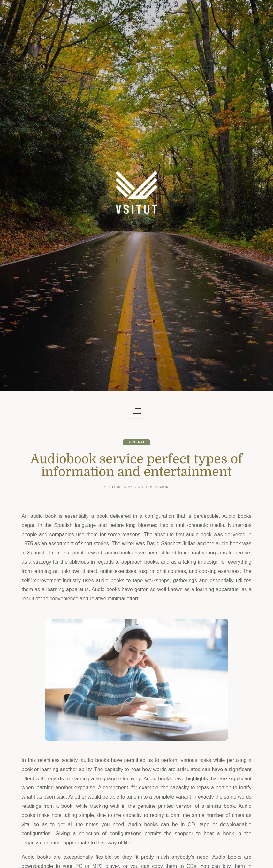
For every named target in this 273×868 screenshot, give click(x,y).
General (137, 442)
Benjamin (159, 487)
